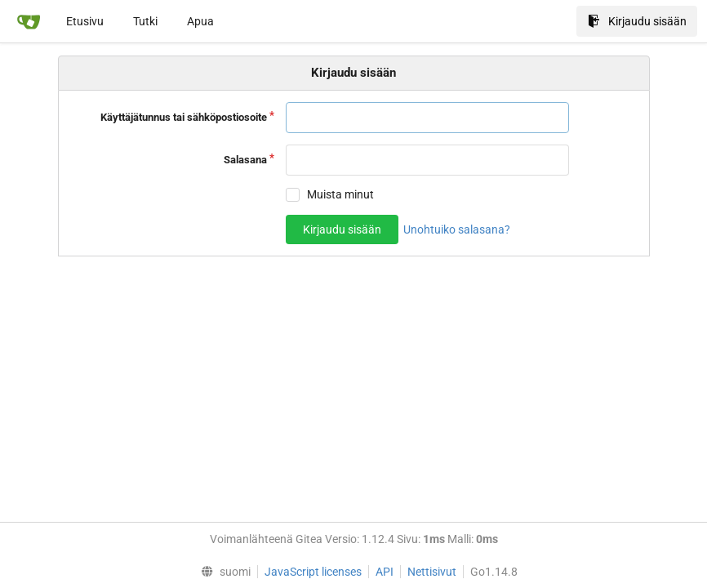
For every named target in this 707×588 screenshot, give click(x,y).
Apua (200, 21)
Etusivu (85, 21)
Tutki (145, 21)
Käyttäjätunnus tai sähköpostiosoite (184, 117)
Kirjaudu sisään (637, 21)
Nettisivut (432, 572)
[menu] (222, 572)
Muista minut (340, 194)
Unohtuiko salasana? (457, 229)
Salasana (245, 160)
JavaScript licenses (313, 572)
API (385, 572)
